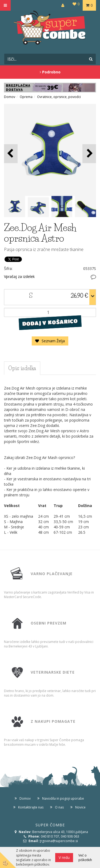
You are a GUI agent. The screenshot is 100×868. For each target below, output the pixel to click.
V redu (64, 857)
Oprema (26, 97)
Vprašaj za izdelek (19, 276)
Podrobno (50, 72)
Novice (80, 807)
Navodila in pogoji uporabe (63, 798)
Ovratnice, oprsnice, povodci (59, 97)
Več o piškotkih (85, 858)
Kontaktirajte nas (31, 807)
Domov (10, 97)
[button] (89, 154)
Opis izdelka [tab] (22, 368)
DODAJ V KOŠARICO (50, 323)
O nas (59, 807)
